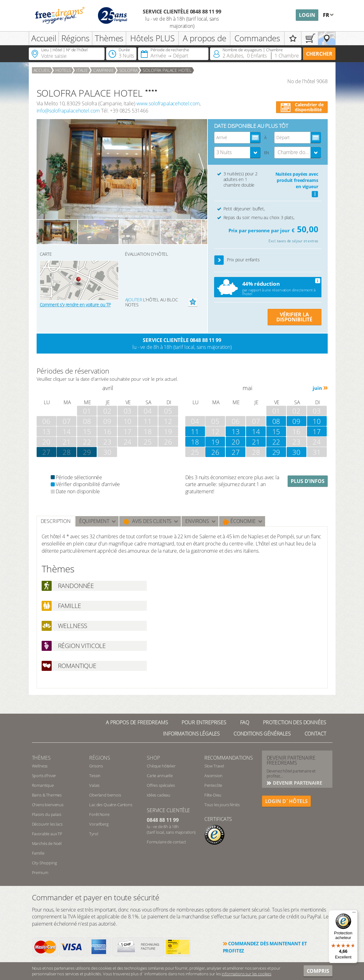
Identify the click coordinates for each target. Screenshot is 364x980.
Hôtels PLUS (152, 38)
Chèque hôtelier (161, 766)
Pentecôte (213, 785)
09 (296, 421)
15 (276, 431)
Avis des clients (147, 521)
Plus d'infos (308, 481)
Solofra (128, 70)
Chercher (319, 54)
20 (236, 442)
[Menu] (354, 914)
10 (317, 421)
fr (327, 15)
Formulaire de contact (166, 842)
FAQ (245, 722)
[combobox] (238, 153)
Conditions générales (262, 734)
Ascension (214, 776)
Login (307, 15)
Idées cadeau (159, 795)
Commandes (257, 38)
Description (56, 521)
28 (67, 452)
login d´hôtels (287, 801)
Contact (315, 734)
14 (256, 431)
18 (195, 442)
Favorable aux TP (47, 834)
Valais (94, 785)
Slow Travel (214, 766)
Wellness (40, 766)
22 (276, 442)
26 (215, 452)
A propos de (205, 38)
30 (296, 452)
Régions (75, 38)
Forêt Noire (99, 814)
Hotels (63, 70)
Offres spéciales (161, 785)
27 (236, 452)
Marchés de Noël (47, 843)
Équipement (94, 521)
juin (317, 388)
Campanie (104, 70)
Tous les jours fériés (222, 805)
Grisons (96, 766)
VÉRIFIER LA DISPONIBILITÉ (294, 317)
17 (317, 431)
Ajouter (134, 300)
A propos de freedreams (137, 722)
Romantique (43, 785)
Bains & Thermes (47, 795)
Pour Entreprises (204, 722)
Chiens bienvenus (48, 805)
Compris (318, 971)
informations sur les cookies (246, 974)
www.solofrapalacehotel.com (168, 103)
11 (195, 431)
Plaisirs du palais (47, 814)
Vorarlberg (99, 824)
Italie (82, 70)
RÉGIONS (100, 758)
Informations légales (191, 734)
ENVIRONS (197, 521)
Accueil (44, 38)
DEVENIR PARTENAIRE (297, 783)
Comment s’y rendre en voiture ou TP (75, 305)
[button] (219, 260)
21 (256, 442)
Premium (40, 872)
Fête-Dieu (213, 795)
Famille (38, 853)
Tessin (95, 776)
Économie (239, 521)
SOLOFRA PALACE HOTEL (167, 70)
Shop (153, 758)
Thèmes (109, 38)
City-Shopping (44, 863)
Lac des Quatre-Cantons (111, 805)
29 (87, 452)
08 (276, 421)
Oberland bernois (105, 795)
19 (215, 442)
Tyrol (94, 834)
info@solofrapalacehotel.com (68, 111)
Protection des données (294, 722)
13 (236, 431)
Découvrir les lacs (47, 824)
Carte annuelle (160, 776)
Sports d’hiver (44, 776)
